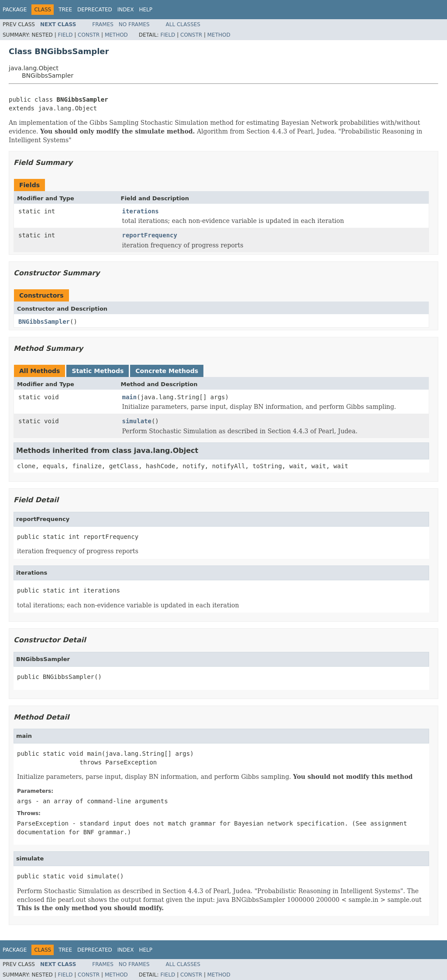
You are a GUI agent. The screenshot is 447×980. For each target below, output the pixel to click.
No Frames (134, 24)
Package (15, 10)
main (130, 397)
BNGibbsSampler (44, 322)
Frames (103, 24)
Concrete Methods (167, 371)
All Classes (183, 24)
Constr (89, 35)
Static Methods (98, 371)
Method (116, 35)
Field (65, 35)
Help (146, 10)
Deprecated (95, 10)
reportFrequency (150, 235)
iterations (141, 211)
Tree (65, 10)
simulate (137, 421)
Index (126, 10)
